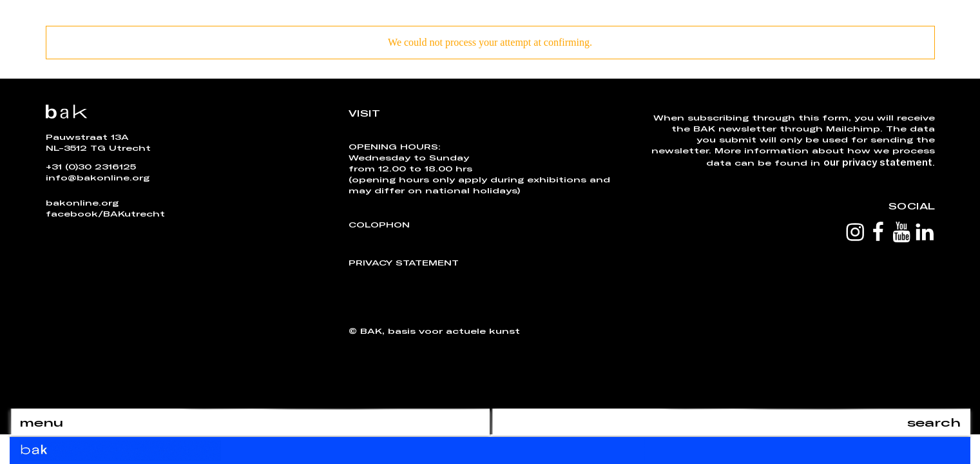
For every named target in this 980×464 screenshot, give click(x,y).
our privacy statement (878, 161)
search (934, 422)
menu (41, 422)
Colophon (379, 224)
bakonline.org (82, 202)
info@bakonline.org (98, 177)
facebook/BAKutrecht (105, 213)
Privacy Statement (404, 262)
